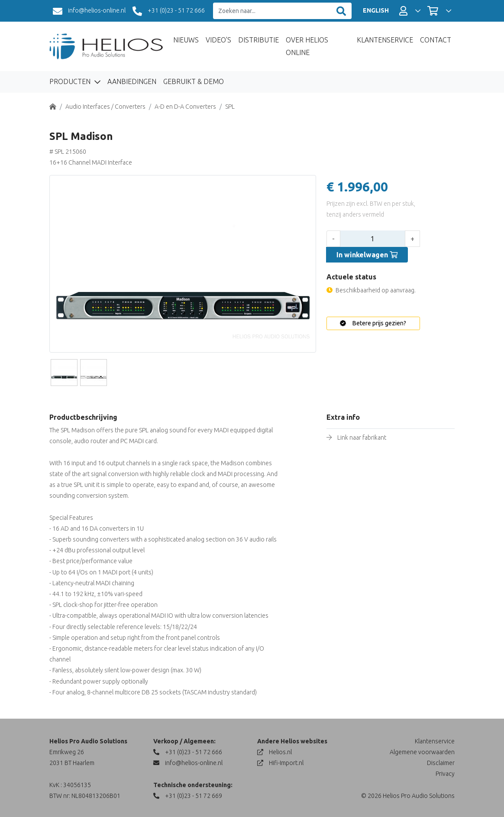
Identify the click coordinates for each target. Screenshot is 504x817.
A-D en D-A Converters (185, 107)
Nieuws (186, 40)
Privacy (445, 774)
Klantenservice (385, 40)
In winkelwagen (367, 255)
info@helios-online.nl (89, 11)
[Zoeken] (341, 11)
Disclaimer (441, 763)
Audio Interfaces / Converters (105, 107)
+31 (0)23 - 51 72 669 (188, 796)
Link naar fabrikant (362, 438)
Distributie (258, 40)
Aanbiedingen (132, 81)
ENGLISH (376, 10)
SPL (230, 107)
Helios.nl (275, 752)
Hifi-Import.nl (280, 763)
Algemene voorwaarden (422, 752)
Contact (436, 40)
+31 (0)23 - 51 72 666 (169, 11)
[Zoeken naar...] (272, 11)
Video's (218, 40)
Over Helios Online (307, 46)
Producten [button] (71, 81)
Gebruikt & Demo (194, 81)
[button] (410, 11)
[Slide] (64, 373)
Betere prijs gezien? (373, 323)
